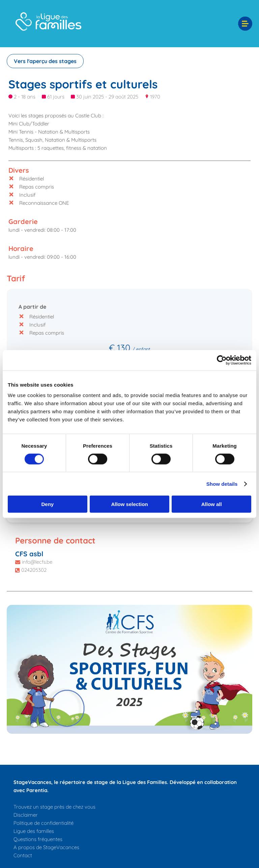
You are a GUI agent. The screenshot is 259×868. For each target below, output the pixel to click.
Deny (47, 504)
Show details (222, 484)
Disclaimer (26, 815)
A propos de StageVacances (46, 847)
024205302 (34, 570)
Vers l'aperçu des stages (45, 61)
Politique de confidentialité (44, 823)
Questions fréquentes (38, 839)
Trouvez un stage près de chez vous (54, 807)
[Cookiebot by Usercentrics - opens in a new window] (222, 360)
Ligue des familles (34, 831)
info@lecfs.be (37, 562)
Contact (23, 855)
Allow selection (129, 504)
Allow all (212, 504)
